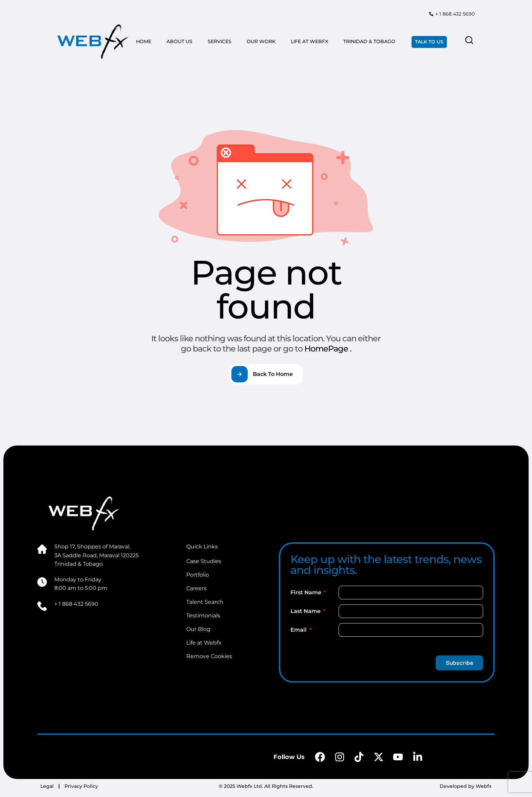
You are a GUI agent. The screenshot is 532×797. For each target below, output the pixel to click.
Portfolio (198, 575)
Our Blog (198, 629)
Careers (196, 588)
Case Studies (204, 561)
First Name (307, 592)
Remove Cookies (209, 656)
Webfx (484, 786)
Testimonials (203, 615)
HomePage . (328, 349)
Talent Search (205, 602)
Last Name (306, 611)
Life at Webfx (204, 643)
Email (299, 630)
